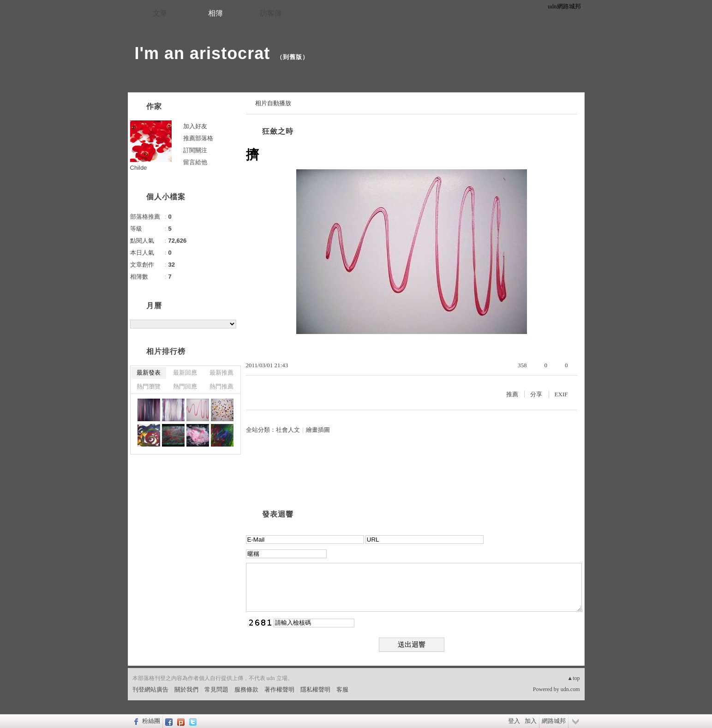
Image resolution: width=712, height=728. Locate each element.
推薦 (512, 394)
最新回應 (185, 373)
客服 (342, 689)
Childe (139, 168)
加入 (531, 721)
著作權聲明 (279, 689)
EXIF (561, 394)
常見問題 (216, 689)
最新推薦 (221, 373)
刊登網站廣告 (150, 689)
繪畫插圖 (318, 430)
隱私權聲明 (315, 689)
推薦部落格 (198, 138)
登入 (514, 721)
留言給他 (195, 162)
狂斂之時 (278, 131)
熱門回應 (185, 386)
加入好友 (195, 126)
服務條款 (246, 689)
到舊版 (293, 57)
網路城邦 (554, 721)
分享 (536, 394)
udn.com (570, 689)
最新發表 (149, 373)
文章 (160, 13)
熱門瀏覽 (149, 386)
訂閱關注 (195, 150)
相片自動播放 (273, 103)
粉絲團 (151, 721)
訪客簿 (271, 13)
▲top (573, 678)
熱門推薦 (221, 386)
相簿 (215, 13)
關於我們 (186, 689)
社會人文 (288, 430)
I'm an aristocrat (203, 53)
